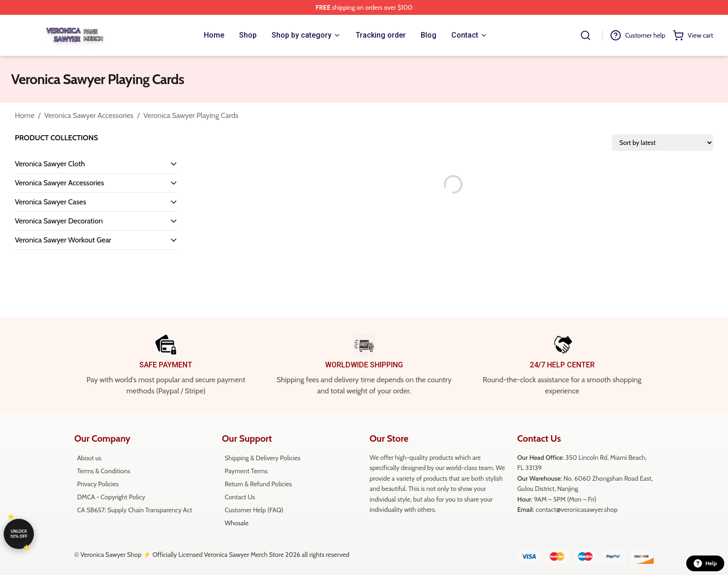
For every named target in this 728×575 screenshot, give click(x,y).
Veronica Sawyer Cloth (50, 164)
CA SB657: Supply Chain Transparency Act (135, 510)
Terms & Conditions (104, 471)
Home (25, 115)
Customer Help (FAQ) (254, 510)
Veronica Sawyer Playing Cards (191, 115)
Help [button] (705, 563)
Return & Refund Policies (258, 484)
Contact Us (240, 497)
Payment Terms (246, 471)
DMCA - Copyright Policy (111, 497)
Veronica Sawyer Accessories (89, 115)
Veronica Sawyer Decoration (59, 221)
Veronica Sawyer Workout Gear (63, 240)
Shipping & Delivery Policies (263, 458)
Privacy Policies (98, 484)
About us (89, 458)
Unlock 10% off (19, 534)
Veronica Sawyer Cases (51, 202)
